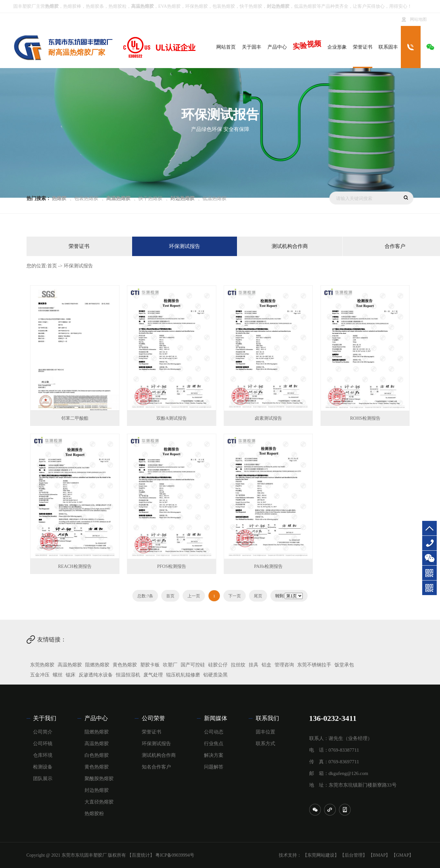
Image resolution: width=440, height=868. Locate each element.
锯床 (71, 675)
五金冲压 (40, 675)
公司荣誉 (153, 718)
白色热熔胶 (97, 755)
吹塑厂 (170, 665)
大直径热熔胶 (99, 802)
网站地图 (418, 19)
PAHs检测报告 (268, 566)
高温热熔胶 (70, 665)
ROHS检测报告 (365, 418)
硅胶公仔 (218, 665)
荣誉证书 (79, 246)
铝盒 (266, 665)
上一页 (194, 596)
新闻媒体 (216, 718)
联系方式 (265, 744)
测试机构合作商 (290, 246)
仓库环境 (43, 755)
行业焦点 (214, 744)
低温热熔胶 (305, 6)
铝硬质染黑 (215, 675)
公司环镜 (43, 744)
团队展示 (43, 779)
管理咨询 (284, 665)
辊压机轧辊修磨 (183, 675)
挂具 (254, 665)
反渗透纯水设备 (96, 675)
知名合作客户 (156, 767)
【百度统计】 (141, 855)
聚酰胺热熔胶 (99, 779)
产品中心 (96, 718)
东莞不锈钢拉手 (314, 665)
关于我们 (45, 718)
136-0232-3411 (429, 543)
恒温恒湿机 (128, 675)
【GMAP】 (402, 855)
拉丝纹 (238, 665)
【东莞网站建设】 (321, 855)
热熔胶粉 (94, 814)
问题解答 (214, 767)
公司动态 (214, 732)
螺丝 (58, 675)
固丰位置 (265, 732)
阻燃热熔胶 (97, 665)
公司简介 (43, 732)
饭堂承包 (344, 665)
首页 (52, 266)
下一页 (235, 596)
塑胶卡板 (150, 665)
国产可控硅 (193, 665)
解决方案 (214, 755)
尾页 (258, 596)
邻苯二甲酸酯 (75, 418)
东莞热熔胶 (42, 665)
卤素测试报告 (268, 418)
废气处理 (153, 675)
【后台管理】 (354, 855)
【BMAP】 (379, 855)
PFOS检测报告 (171, 566)
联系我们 (267, 718)
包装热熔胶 (224, 6)
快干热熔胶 (251, 6)
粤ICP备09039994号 (175, 855)
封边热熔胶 (97, 790)
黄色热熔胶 (125, 665)
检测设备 (43, 767)
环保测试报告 (185, 246)
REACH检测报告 (75, 566)
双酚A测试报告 (172, 418)
